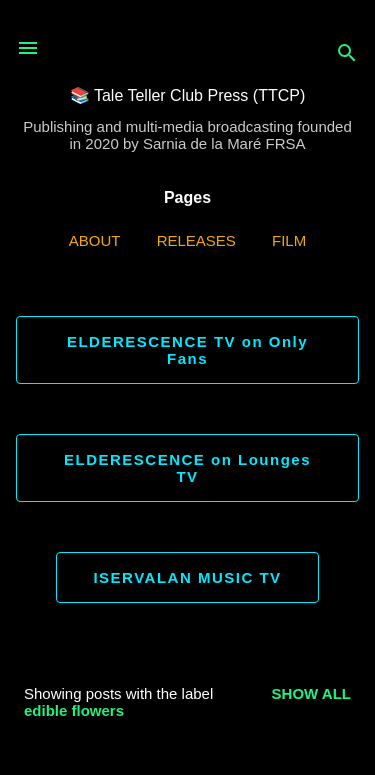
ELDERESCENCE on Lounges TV (187, 468)
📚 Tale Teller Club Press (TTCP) (187, 95)
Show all (311, 693)
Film (289, 240)
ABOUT (95, 240)
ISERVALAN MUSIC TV (187, 577)
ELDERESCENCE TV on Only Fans (187, 350)
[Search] (347, 54)
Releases (196, 240)
